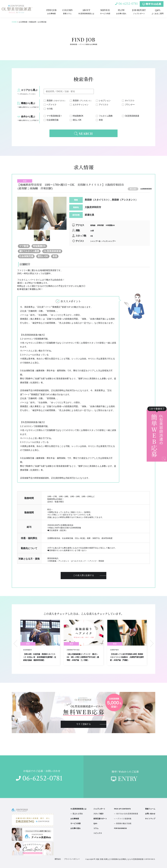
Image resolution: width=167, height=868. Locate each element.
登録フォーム (150, 809)
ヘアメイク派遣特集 (124, 819)
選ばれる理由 (78, 814)
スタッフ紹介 (99, 814)
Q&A (95, 823)
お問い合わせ (150, 814)
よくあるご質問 (158, 12)
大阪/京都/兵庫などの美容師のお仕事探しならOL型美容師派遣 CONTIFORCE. (125, 859)
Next (152, 644)
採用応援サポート (100, 819)
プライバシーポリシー (72, 859)
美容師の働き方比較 (124, 823)
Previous (16, 644)
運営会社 (58, 859)
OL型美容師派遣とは (86, 12)
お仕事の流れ (121, 12)
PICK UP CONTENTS (122, 809)
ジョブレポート (139, 12)
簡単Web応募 (152, 4)
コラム (96, 828)
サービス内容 (105, 12)
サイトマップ (150, 819)
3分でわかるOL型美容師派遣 (127, 814)
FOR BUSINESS (120, 828)
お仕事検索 (51, 12)
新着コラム (67, 12)
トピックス (98, 833)
